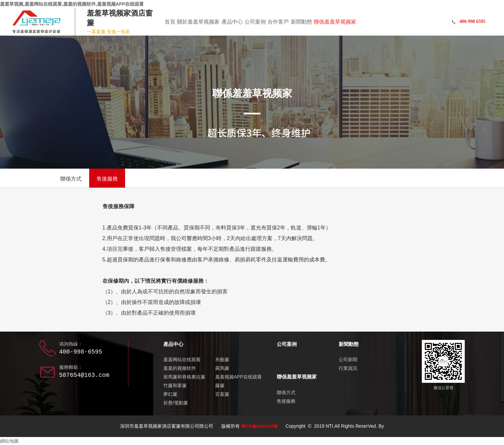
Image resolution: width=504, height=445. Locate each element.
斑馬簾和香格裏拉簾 (184, 377)
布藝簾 (222, 360)
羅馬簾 (222, 368)
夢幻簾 (170, 394)
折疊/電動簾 (176, 403)
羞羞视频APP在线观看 (239, 377)
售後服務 (107, 179)
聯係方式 (71, 179)
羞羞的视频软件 (180, 368)
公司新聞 (348, 360)
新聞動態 (301, 22)
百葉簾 (222, 394)
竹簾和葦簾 (175, 385)
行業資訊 (348, 368)
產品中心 (232, 22)
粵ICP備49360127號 (259, 426)
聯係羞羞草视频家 (335, 22)
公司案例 (255, 22)
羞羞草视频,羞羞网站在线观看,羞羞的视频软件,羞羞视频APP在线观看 (72, 4)
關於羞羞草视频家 (198, 22)
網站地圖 (9, 441)
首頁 (170, 22)
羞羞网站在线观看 (182, 360)
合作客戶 (278, 22)
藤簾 (220, 385)
